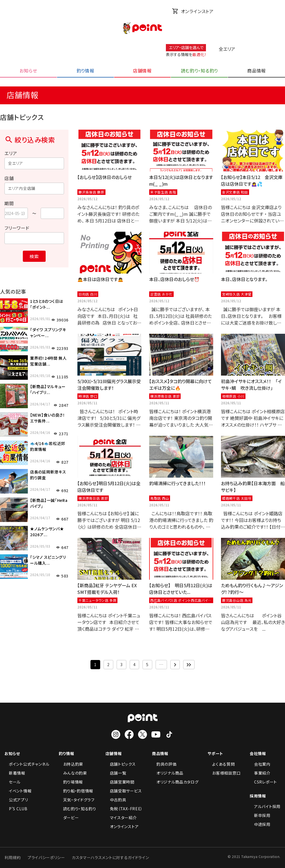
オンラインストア (193, 11)
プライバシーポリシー (46, 857)
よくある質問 (221, 764)
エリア (11, 153)
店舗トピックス (121, 764)
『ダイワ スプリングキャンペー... (48, 333)
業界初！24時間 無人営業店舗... (48, 361)
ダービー (69, 818)
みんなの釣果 (73, 773)
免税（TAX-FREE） (124, 809)
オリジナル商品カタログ (175, 782)
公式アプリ (16, 800)
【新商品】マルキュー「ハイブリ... (48, 389)
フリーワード (17, 228)
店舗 (9, 178)
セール (13, 782)
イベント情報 (18, 791)
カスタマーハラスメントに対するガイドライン (110, 857)
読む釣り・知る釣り (78, 809)
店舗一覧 (116, 773)
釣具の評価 (164, 764)
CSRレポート (263, 782)
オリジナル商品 (168, 773)
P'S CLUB (16, 809)
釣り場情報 (71, 782)
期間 (9, 203)
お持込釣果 (71, 764)
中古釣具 (116, 800)
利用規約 (13, 857)
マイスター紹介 (121, 818)
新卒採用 (260, 815)
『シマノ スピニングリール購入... (48, 560)
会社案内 (260, 764)
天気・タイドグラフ (77, 800)
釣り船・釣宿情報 (76, 791)
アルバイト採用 (265, 806)
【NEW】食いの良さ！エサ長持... (48, 418)
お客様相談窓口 (224, 773)
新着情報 (15, 773)
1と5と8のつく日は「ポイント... (47, 304)
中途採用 (260, 824)
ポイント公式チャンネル (27, 764)
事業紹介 (260, 773)
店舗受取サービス (124, 791)
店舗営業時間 (120, 782)
